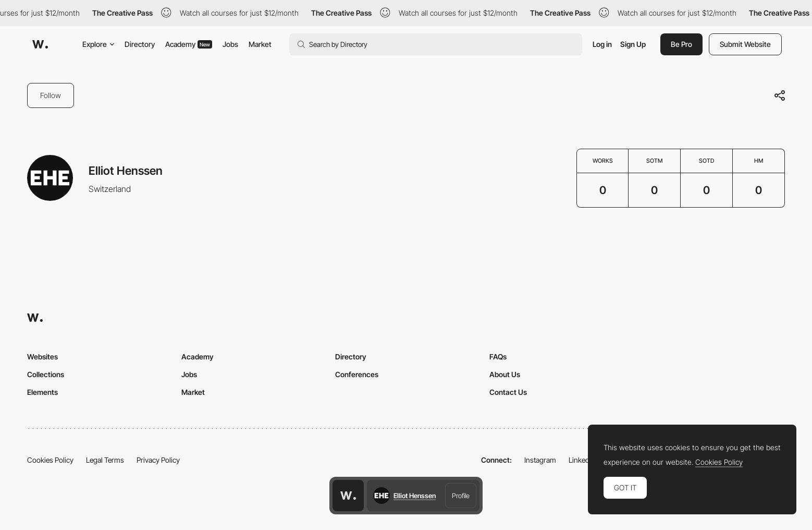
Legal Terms (105, 460)
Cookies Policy (50, 460)
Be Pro (681, 44)
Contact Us (508, 392)
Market (260, 44)
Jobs (230, 44)
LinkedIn (582, 460)
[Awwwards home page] (348, 496)
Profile (461, 496)
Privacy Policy (158, 460)
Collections (46, 374)
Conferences (357, 374)
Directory (140, 44)
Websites (42, 357)
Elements (42, 392)
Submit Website (745, 44)
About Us (505, 374)
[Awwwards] (40, 44)
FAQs (498, 357)
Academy (189, 44)
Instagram (540, 460)
